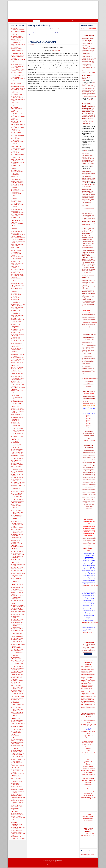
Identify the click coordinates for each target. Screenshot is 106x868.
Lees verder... (88, 654)
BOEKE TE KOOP (89, 643)
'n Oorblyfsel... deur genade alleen (88, 732)
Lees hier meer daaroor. (88, 209)
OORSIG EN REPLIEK (89, 409)
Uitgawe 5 (89, 422)
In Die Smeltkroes (87, 272)
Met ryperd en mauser (88, 778)
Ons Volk (36, 21)
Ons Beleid (21, 21)
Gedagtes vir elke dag (57, 29)
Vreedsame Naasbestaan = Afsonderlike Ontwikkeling (88, 742)
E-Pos (32, 44)
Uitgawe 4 (89, 420)
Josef (88, 787)
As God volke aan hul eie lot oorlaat (88, 721)
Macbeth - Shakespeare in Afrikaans (88, 775)
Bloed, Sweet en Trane (88, 306)
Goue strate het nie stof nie (88, 780)
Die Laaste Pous (88, 785)
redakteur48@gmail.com (89, 403)
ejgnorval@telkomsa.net (89, 47)
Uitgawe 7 (89, 425)
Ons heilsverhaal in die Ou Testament (88, 748)
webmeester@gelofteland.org (90, 323)
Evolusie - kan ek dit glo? (88, 753)
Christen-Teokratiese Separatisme (88, 736)
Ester (88, 759)
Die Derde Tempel (88, 772)
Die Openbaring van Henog (88, 770)
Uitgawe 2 (89, 417)
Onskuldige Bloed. (88, 247)
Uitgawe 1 (89, 415)
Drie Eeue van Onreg (88, 791)
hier (94, 72)
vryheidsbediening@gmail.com (90, 585)
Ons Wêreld (70, 21)
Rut (88, 789)
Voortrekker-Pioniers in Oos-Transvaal (88, 798)
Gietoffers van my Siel (89, 632)
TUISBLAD (13, 21)
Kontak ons (50, 865)
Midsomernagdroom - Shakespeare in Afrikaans (88, 767)
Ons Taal (52, 21)
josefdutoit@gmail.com (89, 544)
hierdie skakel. (90, 69)
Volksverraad (85, 728)
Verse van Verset (88, 739)
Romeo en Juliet (88, 757)
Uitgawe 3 (89, 418)
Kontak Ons (79, 21)
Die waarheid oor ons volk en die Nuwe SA (88, 725)
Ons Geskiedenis (61, 21)
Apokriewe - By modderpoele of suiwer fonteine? (88, 763)
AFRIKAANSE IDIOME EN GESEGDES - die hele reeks (88, 835)
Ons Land (29, 21)
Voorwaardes (56, 865)
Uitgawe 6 (89, 423)
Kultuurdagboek (57, 50)
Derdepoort (88, 782)
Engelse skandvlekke (88, 795)
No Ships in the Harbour (88, 745)
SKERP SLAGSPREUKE (89, 819)
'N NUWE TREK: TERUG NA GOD (89, 549)
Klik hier (83, 692)
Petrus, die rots (88, 755)
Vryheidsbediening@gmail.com (90, 378)
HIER (93, 122)
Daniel (88, 751)
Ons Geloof (44, 21)
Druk (30, 44)
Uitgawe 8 (89, 427)
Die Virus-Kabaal (89, 21)
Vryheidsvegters (86, 225)
